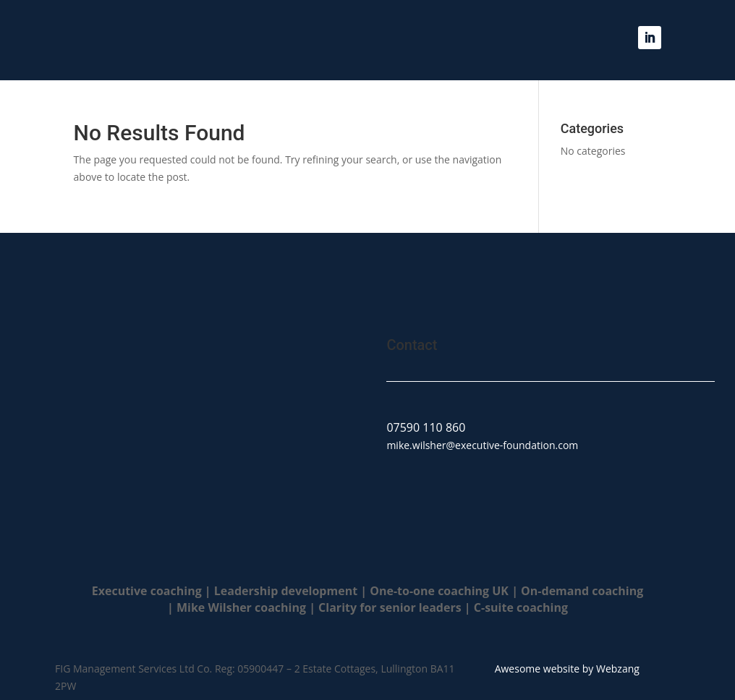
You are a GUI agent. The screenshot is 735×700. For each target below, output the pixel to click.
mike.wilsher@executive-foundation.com (482, 445)
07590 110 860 (426, 427)
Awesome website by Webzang (567, 669)
